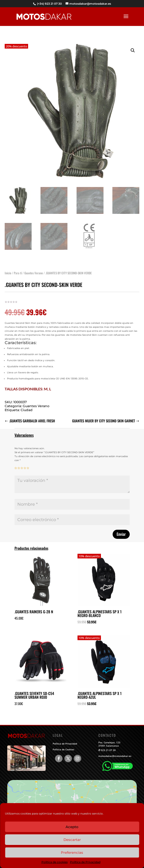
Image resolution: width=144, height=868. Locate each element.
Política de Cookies (63, 749)
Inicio (8, 267)
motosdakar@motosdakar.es (115, 756)
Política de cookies (55, 862)
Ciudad (27, 404)
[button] (133, 45)
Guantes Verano (34, 267)
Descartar (72, 840)
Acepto (72, 827)
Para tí (18, 267)
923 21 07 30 (108, 750)
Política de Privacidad (85, 862)
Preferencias (72, 852)
